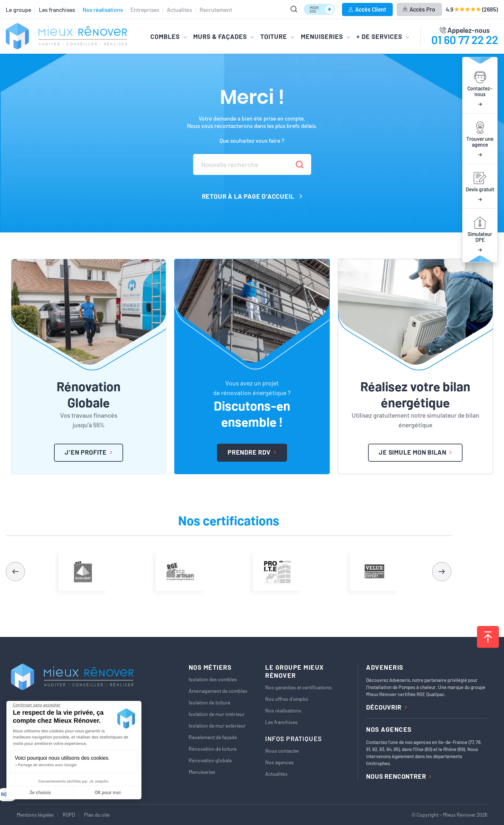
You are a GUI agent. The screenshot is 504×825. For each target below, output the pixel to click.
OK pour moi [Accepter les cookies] (108, 793)
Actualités (179, 10)
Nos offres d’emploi (287, 699)
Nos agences (279, 762)
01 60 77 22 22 (465, 40)
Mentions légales (35, 815)
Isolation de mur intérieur (217, 714)
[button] (442, 571)
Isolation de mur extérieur (217, 726)
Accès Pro (419, 9)
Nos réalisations (103, 10)
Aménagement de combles (218, 691)
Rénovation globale (210, 760)
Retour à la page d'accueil (252, 196)
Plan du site (97, 815)
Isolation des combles (213, 679)
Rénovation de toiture (213, 749)
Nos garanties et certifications (298, 687)
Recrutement (216, 10)
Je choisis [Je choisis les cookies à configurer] (40, 793)
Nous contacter (282, 751)
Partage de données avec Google (47, 765)
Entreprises (145, 10)
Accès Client (367, 9)
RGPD (69, 815)
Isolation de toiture (209, 703)
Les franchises (57, 10)
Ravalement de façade (213, 737)
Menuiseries (202, 772)
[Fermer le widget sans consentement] (37, 705)
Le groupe (18, 10)
